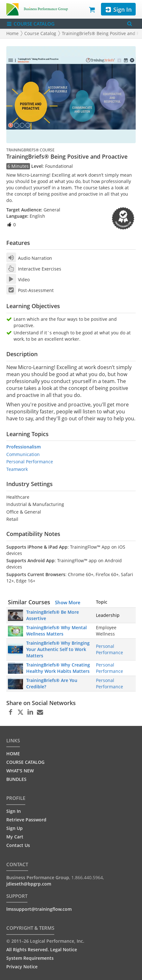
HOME (13, 754)
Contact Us (18, 845)
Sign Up (15, 828)
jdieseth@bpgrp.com (29, 884)
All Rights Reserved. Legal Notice (42, 950)
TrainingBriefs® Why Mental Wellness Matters (56, 631)
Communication (23, 454)
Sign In (118, 10)
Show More (68, 602)
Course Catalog (40, 33)
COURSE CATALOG (25, 762)
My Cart (15, 837)
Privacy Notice (22, 967)
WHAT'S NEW (20, 771)
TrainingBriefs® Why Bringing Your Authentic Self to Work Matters (58, 649)
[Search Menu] (130, 24)
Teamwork (17, 469)
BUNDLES (16, 779)
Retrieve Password (26, 820)
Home (12, 33)
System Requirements (30, 958)
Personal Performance (30, 462)
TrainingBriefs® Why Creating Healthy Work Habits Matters (58, 668)
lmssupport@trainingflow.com (39, 909)
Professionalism (24, 447)
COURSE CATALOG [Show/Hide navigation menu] (30, 24)
